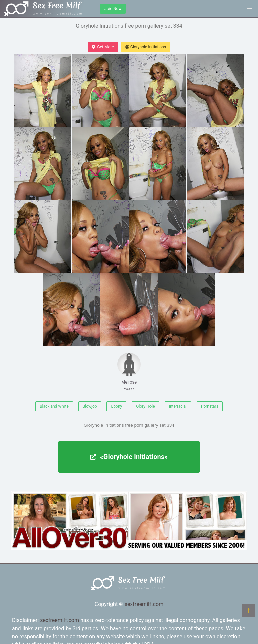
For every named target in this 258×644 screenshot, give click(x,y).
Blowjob (90, 406)
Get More (103, 47)
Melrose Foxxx (129, 372)
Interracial (178, 406)
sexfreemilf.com (144, 604)
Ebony (116, 406)
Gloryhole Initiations (146, 47)
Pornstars (210, 406)
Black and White (54, 406)
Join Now (113, 9)
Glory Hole (145, 406)
